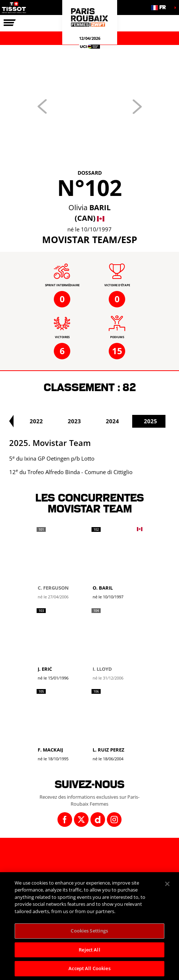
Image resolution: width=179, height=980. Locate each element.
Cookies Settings (89, 931)
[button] (161, 7)
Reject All (89, 950)
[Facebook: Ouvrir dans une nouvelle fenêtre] (65, 820)
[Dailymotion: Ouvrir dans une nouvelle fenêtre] (98, 820)
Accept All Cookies (89, 968)
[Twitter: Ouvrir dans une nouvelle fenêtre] (81, 820)
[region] (89, 926)
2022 (57, 421)
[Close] (167, 884)
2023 (96, 421)
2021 (19, 421)
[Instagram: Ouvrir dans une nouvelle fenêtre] (114, 820)
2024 (134, 421)
